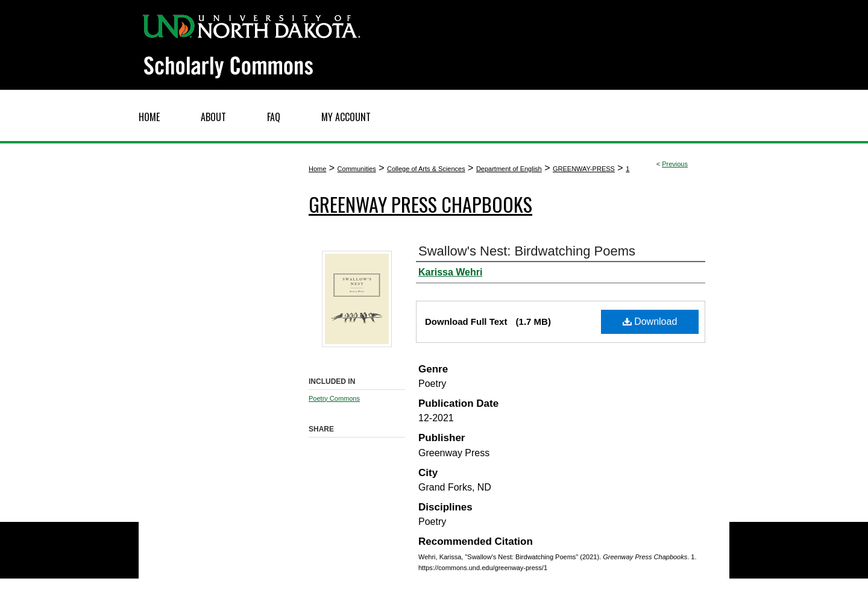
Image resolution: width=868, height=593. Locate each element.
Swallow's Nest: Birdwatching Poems (527, 251)
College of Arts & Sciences (426, 169)
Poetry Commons (334, 398)
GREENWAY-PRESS (584, 169)
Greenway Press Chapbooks (420, 204)
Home (317, 169)
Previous (675, 164)
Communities (357, 169)
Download (650, 322)
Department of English (509, 169)
